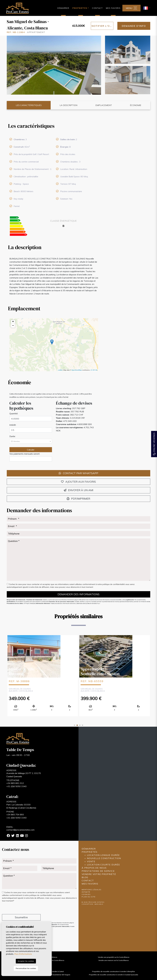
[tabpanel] (43, 676)
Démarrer (63, 8)
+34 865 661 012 (15, 783)
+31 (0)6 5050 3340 (16, 786)
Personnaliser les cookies (26, 968)
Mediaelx (99, 904)
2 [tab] (77, 725)
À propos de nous (94, 868)
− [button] (13, 326)
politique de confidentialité (114, 584)
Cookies (86, 894)
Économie (136, 105)
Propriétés (90, 852)
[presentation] (16, 909)
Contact (97, 8)
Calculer (31, 450)
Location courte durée (103, 865)
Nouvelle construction (104, 858)
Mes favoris (113, 8)
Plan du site (89, 897)
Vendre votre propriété (99, 874)
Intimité (86, 892)
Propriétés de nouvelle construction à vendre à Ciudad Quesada (114, 975)
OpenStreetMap (77, 370)
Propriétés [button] (80, 8)
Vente (91, 861)
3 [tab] (80, 725)
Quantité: (14, 413)
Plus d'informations (23, 954)
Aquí (99, 603)
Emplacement (104, 105)
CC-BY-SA (94, 370)
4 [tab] (82, 725)
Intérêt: (13, 425)
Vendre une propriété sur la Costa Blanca (114, 957)
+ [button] (13, 322)
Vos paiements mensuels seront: (25, 454)
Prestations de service (98, 871)
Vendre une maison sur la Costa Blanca (114, 960)
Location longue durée (103, 855)
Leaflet (60, 370)
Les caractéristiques (29, 105)
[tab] (54, 126)
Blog (85, 877)
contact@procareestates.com (20, 830)
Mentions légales (92, 890)
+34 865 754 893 (15, 815)
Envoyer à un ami (78, 490)
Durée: (12, 436)
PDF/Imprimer (78, 499)
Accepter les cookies (26, 961)
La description (68, 105)
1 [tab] (75, 725)
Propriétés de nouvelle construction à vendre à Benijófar (114, 971)
